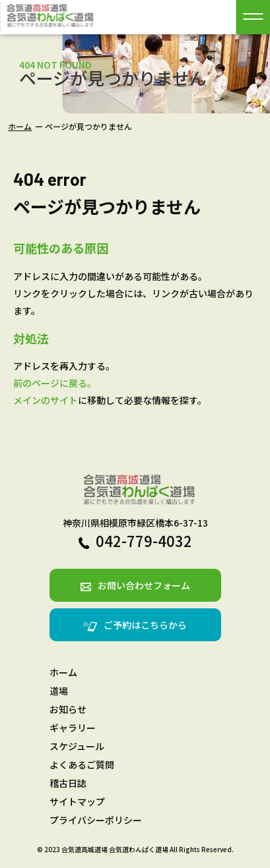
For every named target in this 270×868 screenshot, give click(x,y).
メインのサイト (46, 400)
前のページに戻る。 (55, 383)
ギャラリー (73, 728)
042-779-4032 (135, 540)
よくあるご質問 (82, 765)
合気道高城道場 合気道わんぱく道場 (115, 849)
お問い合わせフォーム (135, 585)
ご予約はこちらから (135, 625)
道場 (59, 691)
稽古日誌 (68, 783)
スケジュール (77, 746)
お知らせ (68, 709)
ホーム (20, 126)
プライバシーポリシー (96, 820)
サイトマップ (77, 801)
